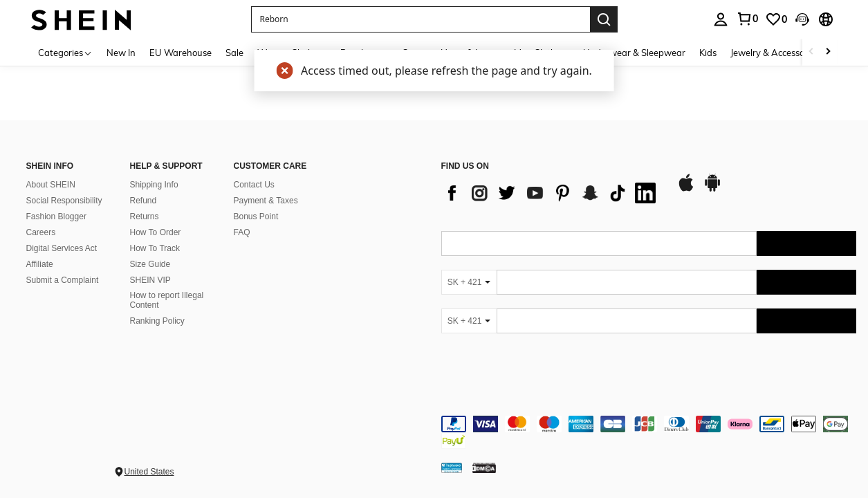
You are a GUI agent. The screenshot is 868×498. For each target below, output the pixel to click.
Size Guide (150, 264)
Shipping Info (154, 185)
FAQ (242, 232)
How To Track (155, 248)
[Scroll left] (811, 52)
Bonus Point (256, 216)
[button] (421, 19)
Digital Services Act (62, 248)
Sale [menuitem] (234, 53)
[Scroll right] (828, 52)
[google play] (712, 190)
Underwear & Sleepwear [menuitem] (634, 53)
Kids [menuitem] (708, 53)
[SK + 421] (469, 282)
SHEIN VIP (150, 280)
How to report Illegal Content (167, 300)
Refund (144, 201)
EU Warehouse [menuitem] (181, 53)
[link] (747, 19)
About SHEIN (51, 185)
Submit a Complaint (63, 280)
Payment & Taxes (266, 201)
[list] (552, 193)
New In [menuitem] (121, 53)
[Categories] (65, 52)
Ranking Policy (157, 321)
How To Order (156, 232)
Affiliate (40, 264)
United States (149, 472)
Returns (145, 216)
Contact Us (254, 185)
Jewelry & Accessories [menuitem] (775, 53)
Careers (41, 232)
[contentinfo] (649, 432)
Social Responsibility (64, 201)
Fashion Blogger (56, 216)
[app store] (686, 190)
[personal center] (721, 19)
